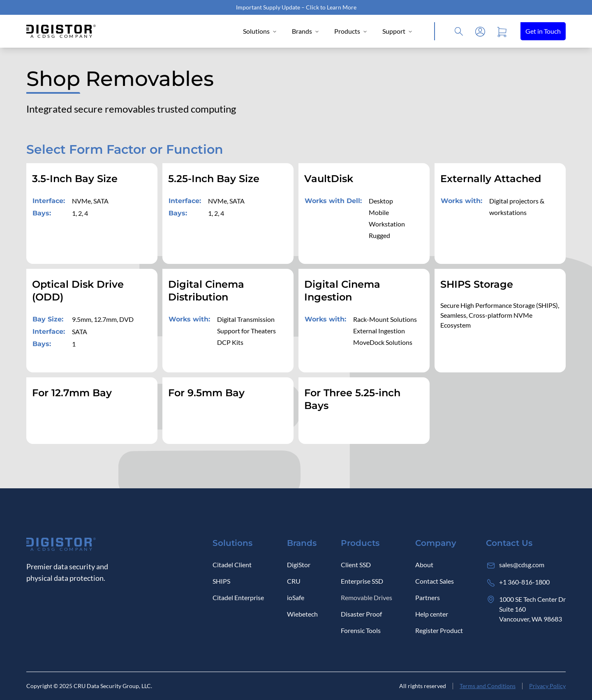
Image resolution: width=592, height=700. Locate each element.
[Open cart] (502, 31)
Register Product (439, 630)
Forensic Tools (361, 630)
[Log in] (480, 31)
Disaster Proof (361, 614)
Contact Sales (435, 581)
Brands (306, 31)
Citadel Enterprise (238, 597)
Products (351, 31)
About (424, 565)
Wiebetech (302, 614)
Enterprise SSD (362, 581)
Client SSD (356, 565)
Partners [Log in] (428, 597)
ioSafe (296, 597)
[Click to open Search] (459, 31)
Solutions (260, 31)
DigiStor (299, 565)
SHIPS (221, 581)
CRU (294, 581)
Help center (432, 614)
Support (398, 31)
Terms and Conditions (488, 686)
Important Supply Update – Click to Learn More (296, 7)
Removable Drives (367, 597)
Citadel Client (232, 565)
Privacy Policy (547, 686)
